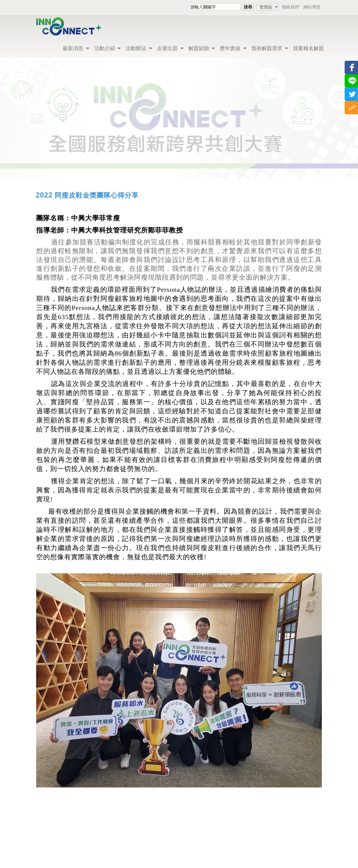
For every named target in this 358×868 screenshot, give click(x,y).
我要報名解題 (308, 48)
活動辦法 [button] (139, 48)
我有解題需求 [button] (270, 48)
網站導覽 (312, 7)
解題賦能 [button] (202, 48)
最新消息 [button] (76, 48)
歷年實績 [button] (233, 48)
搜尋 (248, 7)
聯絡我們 (291, 7)
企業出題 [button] (170, 48)
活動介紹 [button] (107, 48)
